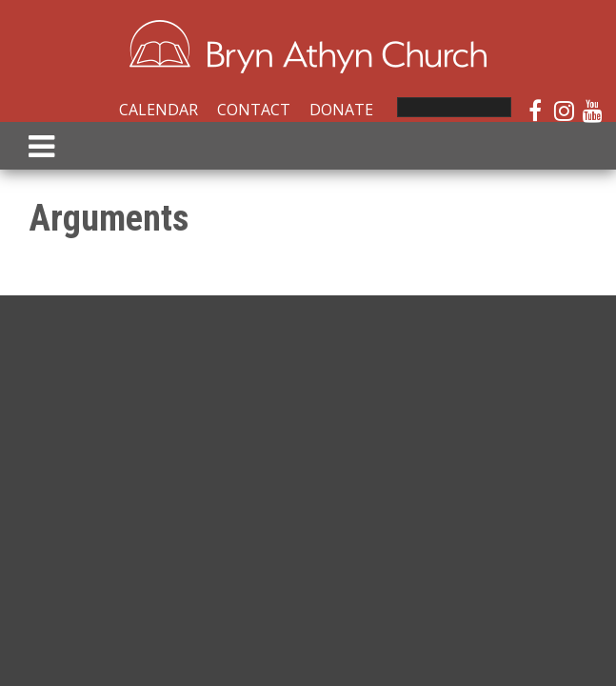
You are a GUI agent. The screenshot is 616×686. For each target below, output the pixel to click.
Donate (341, 110)
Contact (254, 110)
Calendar (159, 110)
